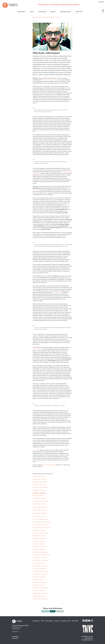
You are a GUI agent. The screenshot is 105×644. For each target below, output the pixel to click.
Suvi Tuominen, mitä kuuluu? (40, 517)
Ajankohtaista (24, 12)
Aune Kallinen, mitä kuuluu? (39, 493)
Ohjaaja (53, 611)
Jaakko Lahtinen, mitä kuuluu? (40, 558)
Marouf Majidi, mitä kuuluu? (39, 485)
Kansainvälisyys (45, 12)
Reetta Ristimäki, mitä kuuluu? (40, 593)
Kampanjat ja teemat (68, 12)
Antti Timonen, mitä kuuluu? (39, 547)
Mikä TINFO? (82, 12)
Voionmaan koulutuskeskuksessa (49, 80)
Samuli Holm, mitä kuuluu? (39, 577)
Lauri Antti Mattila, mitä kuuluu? (40, 525)
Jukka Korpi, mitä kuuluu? (39, 544)
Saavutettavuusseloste (87, 640)
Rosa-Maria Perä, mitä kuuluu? (40, 582)
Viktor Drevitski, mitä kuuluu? (40, 510)
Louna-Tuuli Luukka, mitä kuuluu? (41, 519)
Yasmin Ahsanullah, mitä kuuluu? (41, 571)
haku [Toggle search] (103, 12)
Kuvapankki (15, 638)
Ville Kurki (35, 450)
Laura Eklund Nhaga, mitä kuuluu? (41, 501)
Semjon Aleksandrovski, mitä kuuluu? (42, 522)
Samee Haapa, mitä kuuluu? (39, 498)
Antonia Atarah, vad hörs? (39, 536)
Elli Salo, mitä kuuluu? (38, 580)
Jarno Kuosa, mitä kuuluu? (39, 541)
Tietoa (34, 12)
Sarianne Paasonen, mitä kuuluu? (41, 599)
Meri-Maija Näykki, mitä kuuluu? (40, 552)
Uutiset (46, 17)
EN (100, 2)
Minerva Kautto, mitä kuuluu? (40, 479)
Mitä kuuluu (60, 611)
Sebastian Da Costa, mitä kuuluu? (41, 487)
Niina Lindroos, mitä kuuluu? (40, 569)
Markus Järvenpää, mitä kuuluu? (40, 533)
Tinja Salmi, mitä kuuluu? (39, 490)
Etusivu (34, 17)
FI (101, 2)
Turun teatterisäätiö (57, 292)
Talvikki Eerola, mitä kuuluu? (39, 504)
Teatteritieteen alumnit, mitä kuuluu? (41, 555)
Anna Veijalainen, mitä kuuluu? (40, 574)
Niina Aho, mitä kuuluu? (38, 496)
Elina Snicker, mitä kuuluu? (39, 591)
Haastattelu (45, 611)
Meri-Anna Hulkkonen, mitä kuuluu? (41, 528)
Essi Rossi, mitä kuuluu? (39, 563)
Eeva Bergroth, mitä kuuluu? (39, 530)
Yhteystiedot (15, 637)
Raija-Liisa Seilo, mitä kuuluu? (40, 513)
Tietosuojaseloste (88, 638)
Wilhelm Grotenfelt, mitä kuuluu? (41, 507)
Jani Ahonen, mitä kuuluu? (39, 549)
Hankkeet (56, 12)
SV (103, 2)
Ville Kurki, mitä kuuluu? (55, 17)
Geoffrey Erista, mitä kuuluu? (40, 596)
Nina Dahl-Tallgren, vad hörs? (40, 482)
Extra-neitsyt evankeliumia (49, 465)
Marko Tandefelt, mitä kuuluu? (40, 566)
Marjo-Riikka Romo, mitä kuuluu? (41, 560)
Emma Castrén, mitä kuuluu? (40, 538)
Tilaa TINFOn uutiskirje (87, 637)
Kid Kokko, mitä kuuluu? (38, 585)
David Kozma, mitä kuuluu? (39, 477)
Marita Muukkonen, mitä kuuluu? (40, 588)
